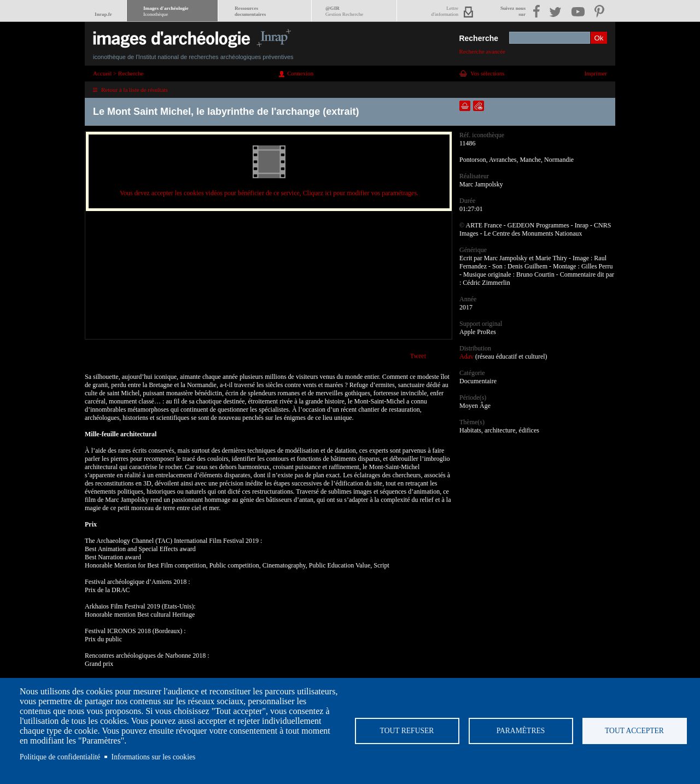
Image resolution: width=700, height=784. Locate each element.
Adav (466, 356)
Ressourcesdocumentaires (250, 11)
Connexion (300, 73)
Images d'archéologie (166, 11)
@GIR (344, 11)
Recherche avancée (482, 51)
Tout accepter (634, 731)
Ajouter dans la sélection (465, 106)
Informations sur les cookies (154, 757)
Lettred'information (445, 11)
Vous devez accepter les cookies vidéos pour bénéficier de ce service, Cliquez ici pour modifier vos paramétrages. (269, 193)
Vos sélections (487, 73)
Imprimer (596, 73)
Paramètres (521, 731)
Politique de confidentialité (60, 757)
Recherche (479, 38)
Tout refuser (407, 731)
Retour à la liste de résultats (135, 90)
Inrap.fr (103, 14)
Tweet (418, 356)
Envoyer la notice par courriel (479, 106)
